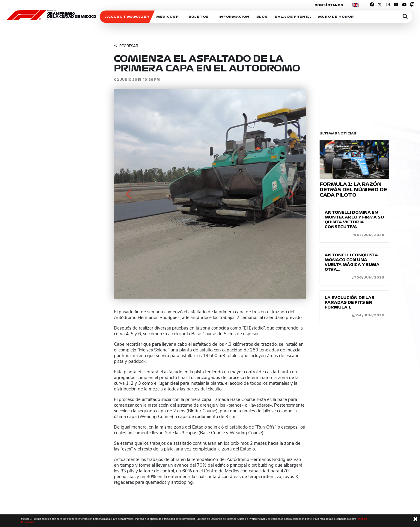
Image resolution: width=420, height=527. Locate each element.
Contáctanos (329, 5)
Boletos (199, 17)
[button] (128, 194)
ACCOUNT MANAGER (127, 17)
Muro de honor (336, 17)
